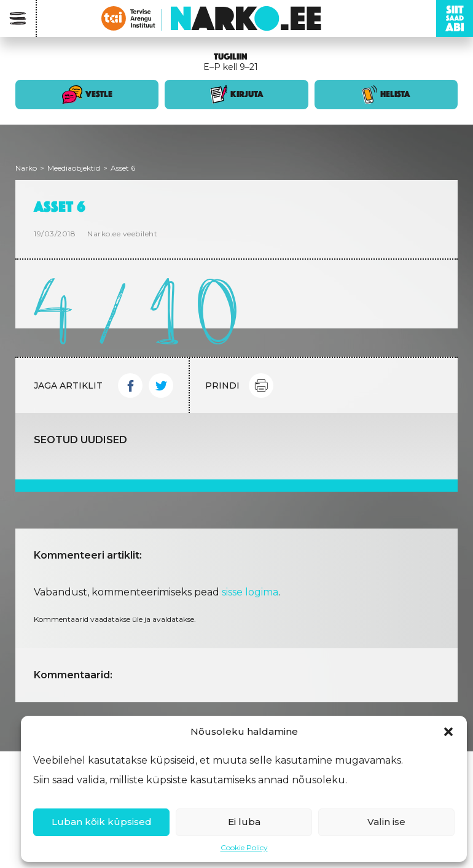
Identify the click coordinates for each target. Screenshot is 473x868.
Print (261, 386)
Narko (26, 168)
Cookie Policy (244, 847)
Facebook (130, 386)
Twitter (161, 386)
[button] (448, 732)
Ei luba (244, 822)
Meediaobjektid (74, 168)
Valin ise (386, 822)
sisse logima (250, 592)
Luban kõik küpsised (102, 822)
